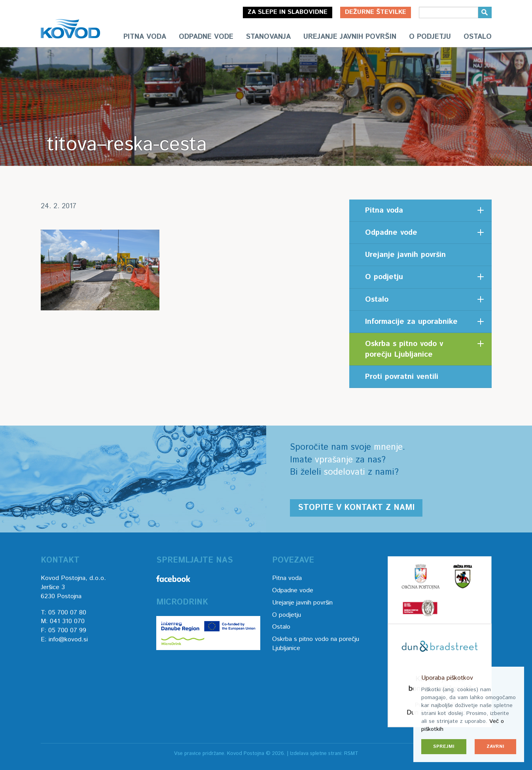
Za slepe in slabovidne (288, 12)
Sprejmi (444, 746)
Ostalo (478, 37)
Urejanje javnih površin (350, 37)
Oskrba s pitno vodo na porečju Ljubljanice (316, 644)
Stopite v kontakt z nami (356, 508)
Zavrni (495, 746)
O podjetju (430, 37)
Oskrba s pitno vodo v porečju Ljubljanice (404, 349)
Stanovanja (268, 37)
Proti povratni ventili (402, 377)
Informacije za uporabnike (411, 322)
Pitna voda (145, 37)
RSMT (351, 754)
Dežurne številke (376, 12)
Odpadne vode (206, 37)
